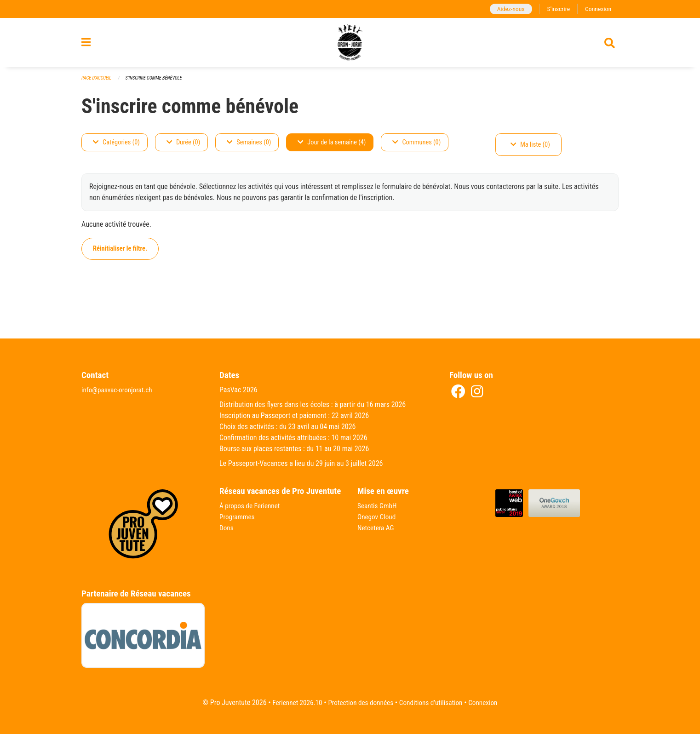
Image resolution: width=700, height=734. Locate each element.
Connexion (597, 9)
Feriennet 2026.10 (293, 702)
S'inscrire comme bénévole (158, 83)
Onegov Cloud (378, 517)
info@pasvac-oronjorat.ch (119, 390)
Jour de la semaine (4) (332, 147)
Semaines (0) (249, 147)
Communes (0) (416, 147)
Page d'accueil (98, 83)
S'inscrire (557, 9)
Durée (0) (183, 147)
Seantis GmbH (378, 506)
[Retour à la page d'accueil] (350, 45)
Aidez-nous (508, 9)
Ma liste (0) (530, 149)
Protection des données (359, 702)
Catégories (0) (116, 147)
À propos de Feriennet (251, 506)
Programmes (238, 517)
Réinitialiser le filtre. (120, 253)
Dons (227, 528)
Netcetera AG (377, 528)
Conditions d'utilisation (433, 702)
